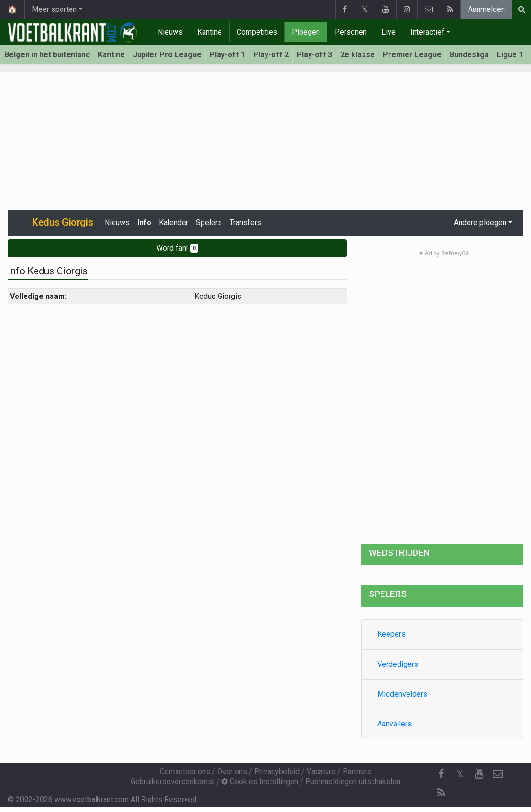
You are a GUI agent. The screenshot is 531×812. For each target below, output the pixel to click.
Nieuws (170, 32)
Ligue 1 (510, 55)
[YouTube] (479, 774)
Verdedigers (398, 664)
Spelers (209, 223)
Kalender (174, 223)
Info (144, 223)
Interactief (427, 32)
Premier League (412, 55)
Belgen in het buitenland (47, 55)
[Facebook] (441, 774)
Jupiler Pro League (167, 55)
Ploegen (306, 32)
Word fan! (177, 248)
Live (389, 32)
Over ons (232, 772)
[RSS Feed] (441, 793)
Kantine (210, 32)
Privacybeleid (277, 772)
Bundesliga (469, 55)
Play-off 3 (314, 55)
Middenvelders (402, 694)
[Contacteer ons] (498, 774)
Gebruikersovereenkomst (173, 781)
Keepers (391, 634)
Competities (257, 32)
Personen (351, 32)
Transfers (245, 223)
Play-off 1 (227, 55)
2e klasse (358, 55)
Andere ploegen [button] (480, 223)
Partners (357, 772)
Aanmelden (487, 9)
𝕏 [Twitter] (460, 774)
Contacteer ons (185, 772)
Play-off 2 (271, 55)
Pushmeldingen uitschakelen (353, 781)
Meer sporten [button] (54, 9)
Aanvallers (394, 724)
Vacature (321, 772)
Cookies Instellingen (260, 781)
